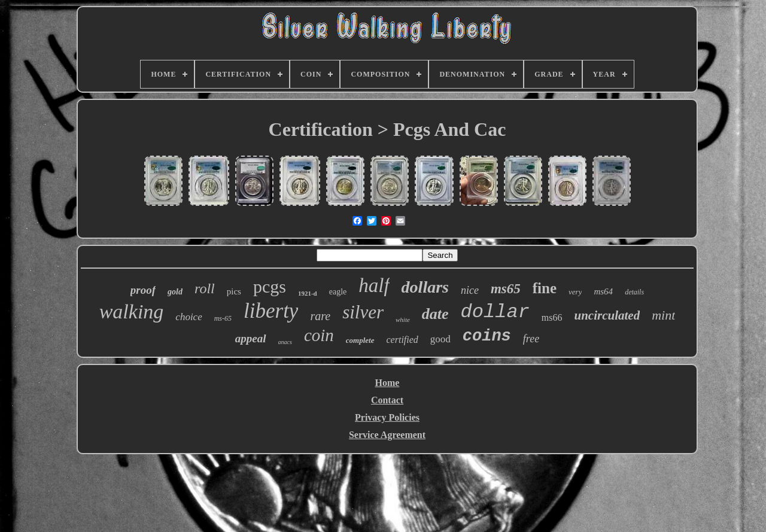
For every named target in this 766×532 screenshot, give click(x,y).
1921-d (308, 293)
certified (402, 340)
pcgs (270, 286)
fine (545, 288)
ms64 (603, 291)
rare (320, 316)
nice (470, 290)
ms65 (506, 289)
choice (189, 317)
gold (175, 292)
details (634, 292)
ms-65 (223, 318)
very (575, 292)
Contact (387, 400)
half (374, 285)
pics (234, 291)
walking (132, 311)
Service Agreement (387, 435)
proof (143, 290)
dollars (425, 287)
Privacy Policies (387, 417)
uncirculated (607, 315)
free (531, 339)
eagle (338, 292)
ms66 (552, 317)
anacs (285, 342)
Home (387, 383)
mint (663, 315)
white (403, 320)
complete (360, 340)
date (435, 314)
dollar (495, 312)
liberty (271, 311)
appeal (251, 338)
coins (487, 336)
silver (363, 312)
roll (205, 288)
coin (319, 335)
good (440, 339)
